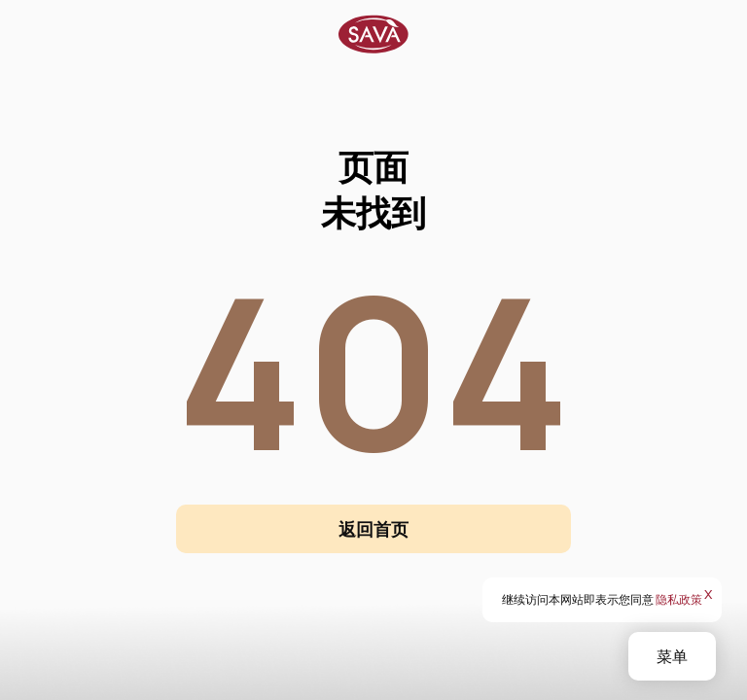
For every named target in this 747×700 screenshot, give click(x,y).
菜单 (672, 656)
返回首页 (373, 529)
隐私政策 (679, 599)
